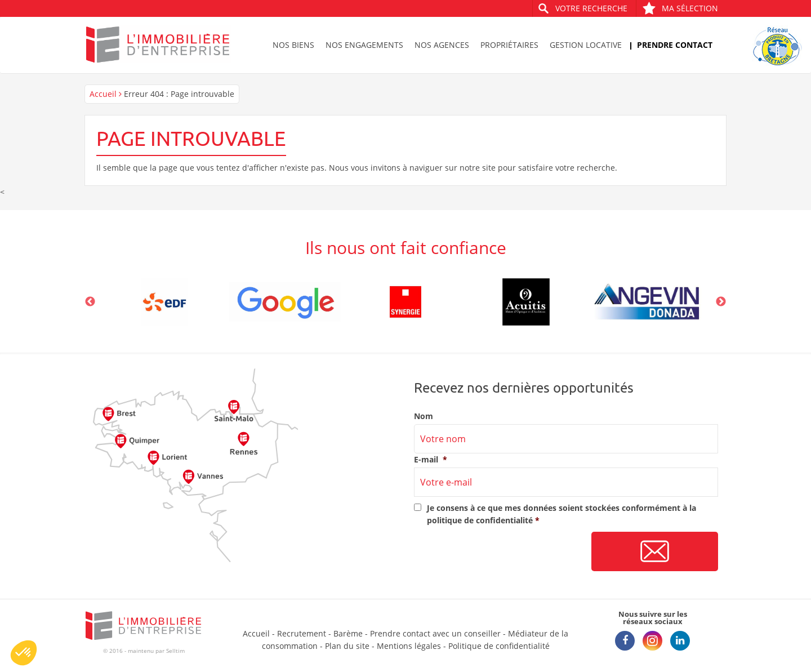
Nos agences (442, 45)
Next (721, 302)
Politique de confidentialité (499, 646)
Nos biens (293, 45)
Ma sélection (680, 8)
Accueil (103, 94)
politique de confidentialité (480, 520)
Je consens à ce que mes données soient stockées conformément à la (562, 514)
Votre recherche (591, 8)
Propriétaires (509, 45)
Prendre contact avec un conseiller (435, 633)
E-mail (431, 460)
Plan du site (347, 646)
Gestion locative (586, 45)
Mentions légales (409, 646)
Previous (90, 302)
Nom (424, 416)
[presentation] (500, 552)
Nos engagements (364, 45)
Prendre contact (675, 45)
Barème (348, 633)
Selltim (175, 651)
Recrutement (302, 633)
